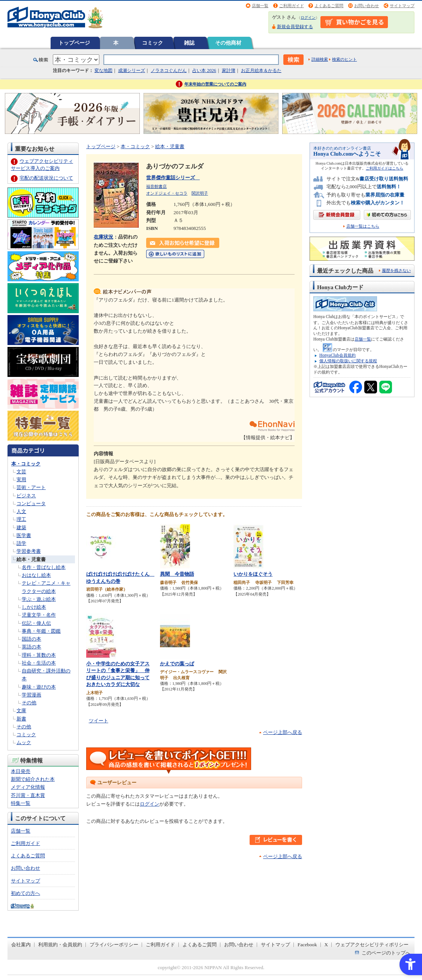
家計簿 (229, 71)
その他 (29, 703)
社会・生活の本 (39, 663)
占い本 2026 (204, 71)
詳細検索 (320, 59)
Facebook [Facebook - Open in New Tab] (307, 945)
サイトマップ (402, 6)
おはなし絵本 (36, 575)
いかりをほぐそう (253, 574)
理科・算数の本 (39, 655)
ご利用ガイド (292, 6)
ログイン (308, 17)
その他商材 (228, 43)
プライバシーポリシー (114, 945)
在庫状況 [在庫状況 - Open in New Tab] (103, 237)
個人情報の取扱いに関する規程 (348, 361)
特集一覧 (21, 803)
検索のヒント (344, 59)
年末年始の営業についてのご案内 (215, 84)
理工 (21, 519)
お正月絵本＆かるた (261, 71)
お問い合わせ (367, 6)
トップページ (74, 43)
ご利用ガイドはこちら (385, 168)
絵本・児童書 (31, 559)
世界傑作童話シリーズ (173, 178)
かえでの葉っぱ (177, 664)
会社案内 (21, 945)
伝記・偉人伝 (36, 623)
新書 (21, 719)
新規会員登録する (295, 27)
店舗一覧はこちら (363, 226)
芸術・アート (31, 487)
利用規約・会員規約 (60, 945)
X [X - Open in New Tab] (326, 945)
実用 (21, 479)
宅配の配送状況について (46, 178)
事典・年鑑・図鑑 (41, 631)
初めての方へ (25, 893)
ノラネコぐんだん (169, 71)
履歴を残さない (396, 270)
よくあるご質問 (329, 6)
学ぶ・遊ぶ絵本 (39, 599)
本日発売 (21, 771)
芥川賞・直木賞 (28, 795)
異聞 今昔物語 (177, 574)
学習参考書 (29, 551)
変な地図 (103, 71)
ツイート (99, 721)
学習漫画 (31, 695)
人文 (21, 511)
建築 (21, 528)
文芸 (21, 472)
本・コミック (26, 464)
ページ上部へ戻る (283, 732)
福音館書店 (156, 186)
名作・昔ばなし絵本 (44, 567)
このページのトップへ (386, 953)
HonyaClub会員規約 (337, 355)
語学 (21, 543)
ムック (24, 742)
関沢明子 (200, 193)
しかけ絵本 (34, 607)
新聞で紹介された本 (33, 779)
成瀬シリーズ (132, 71)
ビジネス (26, 496)
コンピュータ (31, 504)
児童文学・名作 (39, 615)
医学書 (24, 535)
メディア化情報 (28, 787)
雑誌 (189, 43)
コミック (153, 43)
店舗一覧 (260, 6)
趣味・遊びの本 (39, 687)
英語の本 (31, 647)
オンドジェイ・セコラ (167, 193)
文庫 (21, 711)
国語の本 (31, 639)
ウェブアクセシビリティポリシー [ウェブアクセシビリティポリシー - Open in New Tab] (372, 945)
